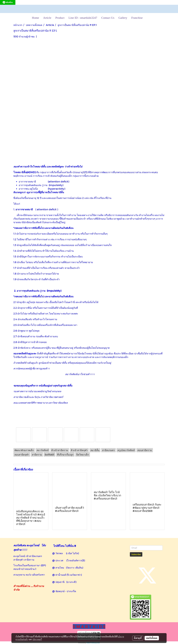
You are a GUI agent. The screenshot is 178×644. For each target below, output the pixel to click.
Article (47, 18)
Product (60, 18)
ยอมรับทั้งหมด (152, 638)
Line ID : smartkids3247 (83, 18)
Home (36, 18)
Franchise (137, 18)
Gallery (123, 18)
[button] (147, 18)
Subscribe (136, 554)
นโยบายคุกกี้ (37, 639)
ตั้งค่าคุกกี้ (138, 638)
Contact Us (108, 18)
